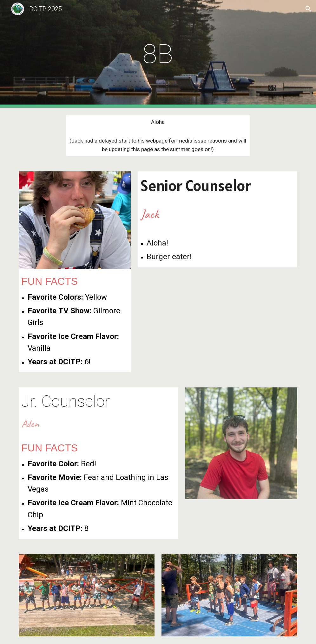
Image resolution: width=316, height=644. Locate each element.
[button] (308, 9)
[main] (158, 54)
